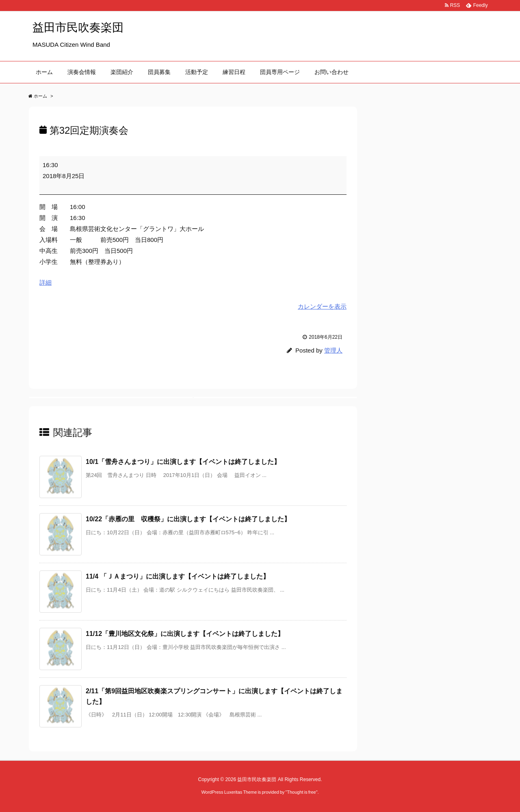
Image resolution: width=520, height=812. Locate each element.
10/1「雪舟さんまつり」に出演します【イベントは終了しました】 (183, 462)
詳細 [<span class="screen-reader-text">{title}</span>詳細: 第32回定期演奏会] (45, 282)
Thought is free (301, 792)
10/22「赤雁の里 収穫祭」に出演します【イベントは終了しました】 (188, 519)
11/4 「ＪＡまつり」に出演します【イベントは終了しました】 (178, 576)
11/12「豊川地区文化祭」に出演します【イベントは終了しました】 (185, 634)
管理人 (333, 350)
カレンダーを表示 (322, 306)
